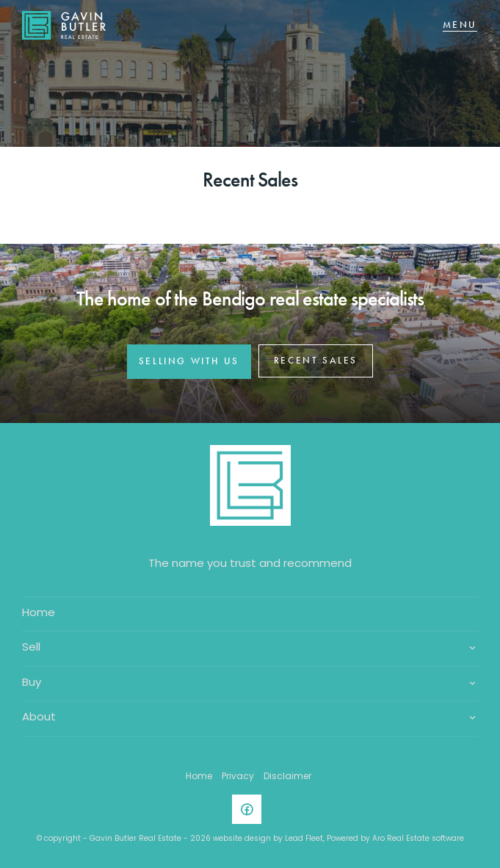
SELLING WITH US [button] (189, 361)
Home (39, 614)
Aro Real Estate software (418, 839)
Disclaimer (287, 777)
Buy (32, 683)
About (39, 718)
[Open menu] (460, 25)
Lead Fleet (304, 839)
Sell (31, 648)
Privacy (238, 777)
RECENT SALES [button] (316, 360)
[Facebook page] (250, 812)
